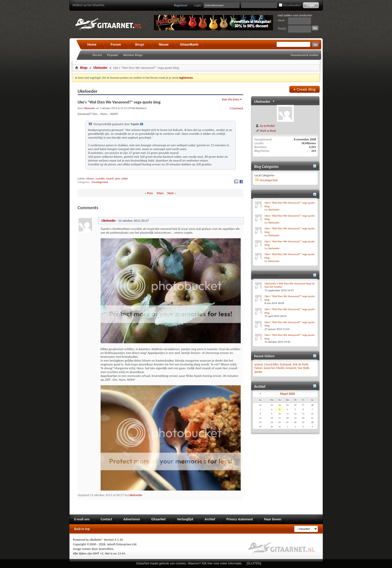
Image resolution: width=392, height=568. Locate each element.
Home (92, 44)
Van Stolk (303, 368)
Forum (116, 44)
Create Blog (305, 89)
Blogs (140, 44)
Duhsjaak (286, 364)
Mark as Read (266, 131)
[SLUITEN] (254, 563)
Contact (106, 519)
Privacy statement (240, 519)
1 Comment (236, 108)
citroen (90, 179)
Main (160, 193)
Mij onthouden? (290, 5)
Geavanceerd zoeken (305, 55)
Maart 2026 (287, 394)
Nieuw (164, 44)
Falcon (258, 368)
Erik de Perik (301, 364)
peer (117, 179)
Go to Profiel (265, 126)
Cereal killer (271, 364)
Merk (281, 20)
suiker (125, 179)
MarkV (280, 368)
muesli (110, 179)
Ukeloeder (100, 68)
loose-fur (269, 368)
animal (259, 364)
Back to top (82, 529)
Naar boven (273, 519)
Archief (210, 519)
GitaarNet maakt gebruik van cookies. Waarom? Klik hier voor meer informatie (189, 563)
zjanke (258, 372)
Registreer (181, 5)
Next (171, 193)
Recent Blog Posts (266, 275)
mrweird (291, 368)
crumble (100, 179)
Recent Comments (267, 195)
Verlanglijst (185, 519)
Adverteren (132, 519)
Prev (150, 193)
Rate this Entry (231, 99)
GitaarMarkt (189, 44)
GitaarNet (159, 519)
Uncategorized (100, 182)
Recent (97, 55)
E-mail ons (82, 519)
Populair (113, 55)
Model (282, 29)
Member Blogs (133, 55)
